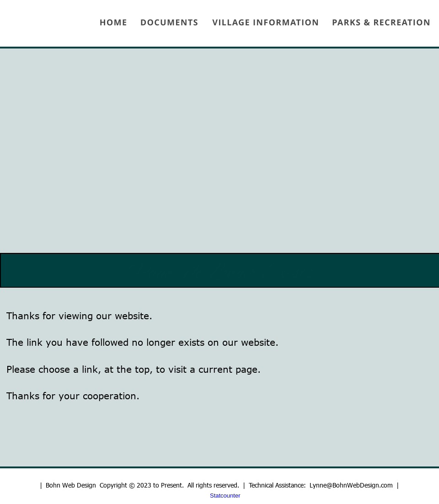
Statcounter (225, 496)
